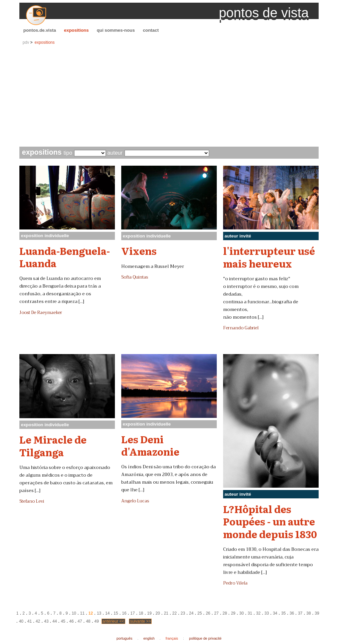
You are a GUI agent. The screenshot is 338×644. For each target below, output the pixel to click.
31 (250, 613)
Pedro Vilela (235, 583)
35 (283, 613)
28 (225, 613)
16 (124, 613)
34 (275, 613)
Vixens (139, 251)
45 (63, 621)
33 (267, 613)
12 (91, 613)
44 (55, 621)
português (124, 638)
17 (132, 613)
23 (183, 613)
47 (80, 621)
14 (107, 613)
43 (46, 621)
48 (88, 621)
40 (21, 621)
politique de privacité (205, 638)
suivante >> (140, 621)
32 (258, 613)
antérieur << (113, 621)
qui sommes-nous (116, 30)
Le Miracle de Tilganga (53, 445)
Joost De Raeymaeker (41, 313)
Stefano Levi (32, 501)
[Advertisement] (169, 97)
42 (38, 621)
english (149, 638)
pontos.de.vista (40, 30)
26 (208, 613)
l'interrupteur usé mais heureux (269, 257)
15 (116, 613)
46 (71, 621)
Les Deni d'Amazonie (150, 445)
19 (149, 613)
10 (74, 613)
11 (82, 613)
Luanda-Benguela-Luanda (65, 257)
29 (233, 613)
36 (292, 613)
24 (191, 613)
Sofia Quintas (135, 277)
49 (97, 621)
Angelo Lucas (135, 501)
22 (175, 613)
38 (308, 613)
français (172, 638)
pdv (26, 42)
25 (200, 613)
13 (99, 613)
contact (151, 30)
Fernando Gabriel (241, 328)
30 (242, 613)
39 (317, 613)
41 (30, 621)
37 (300, 613)
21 (166, 613)
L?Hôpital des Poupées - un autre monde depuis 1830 (270, 521)
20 (158, 613)
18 (141, 613)
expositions (76, 30)
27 (216, 613)
